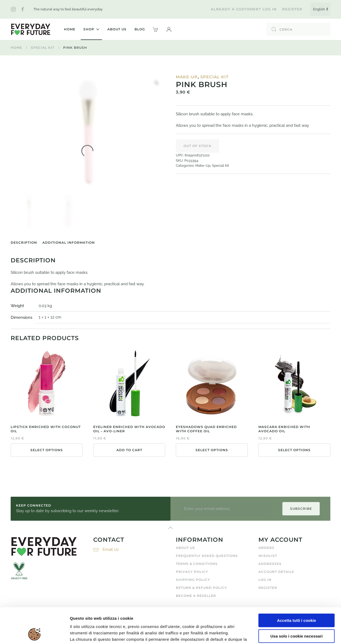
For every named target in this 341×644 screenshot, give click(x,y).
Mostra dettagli (84, 633)
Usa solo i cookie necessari (297, 603)
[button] (169, 29)
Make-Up (187, 77)
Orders (266, 548)
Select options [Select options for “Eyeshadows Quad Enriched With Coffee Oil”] (212, 450)
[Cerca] (298, 29)
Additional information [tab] (69, 242)
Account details (276, 572)
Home (70, 29)
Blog (140, 29)
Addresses (270, 564)
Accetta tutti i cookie (297, 587)
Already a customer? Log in (244, 9)
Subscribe (301, 509)
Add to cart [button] (129, 450)
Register (292, 9)
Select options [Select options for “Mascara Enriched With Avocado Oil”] (294, 450)
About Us (117, 29)
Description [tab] (24, 242)
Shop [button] (91, 29)
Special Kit (214, 77)
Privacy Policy (192, 572)
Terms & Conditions (197, 564)
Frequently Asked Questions (207, 556)
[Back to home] (31, 29)
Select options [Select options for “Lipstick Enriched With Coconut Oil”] (47, 450)
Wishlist (268, 556)
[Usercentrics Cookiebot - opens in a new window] (34, 634)
